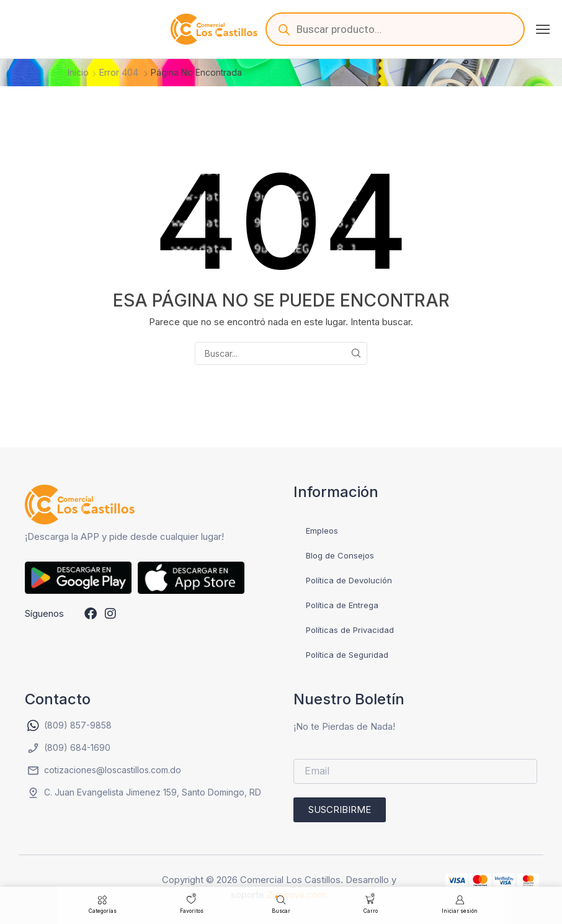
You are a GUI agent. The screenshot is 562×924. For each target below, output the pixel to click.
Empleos (322, 531)
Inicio (78, 72)
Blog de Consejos (340, 555)
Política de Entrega (342, 605)
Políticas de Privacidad (350, 630)
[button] (543, 29)
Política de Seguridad (347, 655)
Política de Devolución (349, 580)
